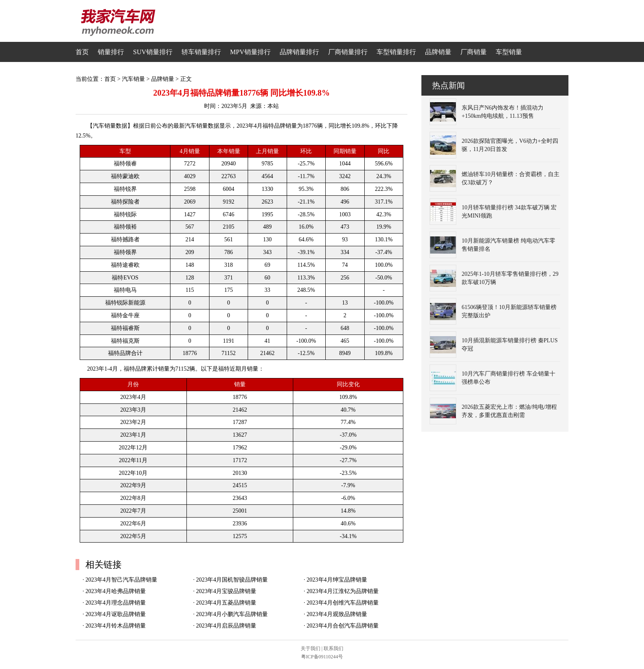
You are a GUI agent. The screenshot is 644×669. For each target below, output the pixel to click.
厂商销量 (474, 52)
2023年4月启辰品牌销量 (226, 626)
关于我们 (310, 648)
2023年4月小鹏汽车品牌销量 (232, 614)
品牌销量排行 (299, 52)
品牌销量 (438, 52)
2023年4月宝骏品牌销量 (226, 591)
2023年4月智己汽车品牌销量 (121, 580)
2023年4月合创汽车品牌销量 (343, 626)
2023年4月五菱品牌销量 (226, 603)
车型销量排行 (396, 52)
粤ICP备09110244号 (322, 657)
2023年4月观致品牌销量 (337, 614)
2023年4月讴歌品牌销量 (116, 614)
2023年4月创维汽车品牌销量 (343, 603)
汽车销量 (133, 79)
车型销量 (509, 52)
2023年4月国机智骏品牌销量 (232, 580)
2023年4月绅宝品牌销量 (337, 580)
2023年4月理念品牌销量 (116, 603)
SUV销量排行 (153, 52)
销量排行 (111, 52)
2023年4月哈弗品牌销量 (116, 591)
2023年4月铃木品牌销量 (116, 626)
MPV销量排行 (250, 52)
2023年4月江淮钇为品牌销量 (343, 591)
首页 (82, 52)
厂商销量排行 (348, 52)
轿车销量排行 (201, 52)
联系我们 (333, 648)
